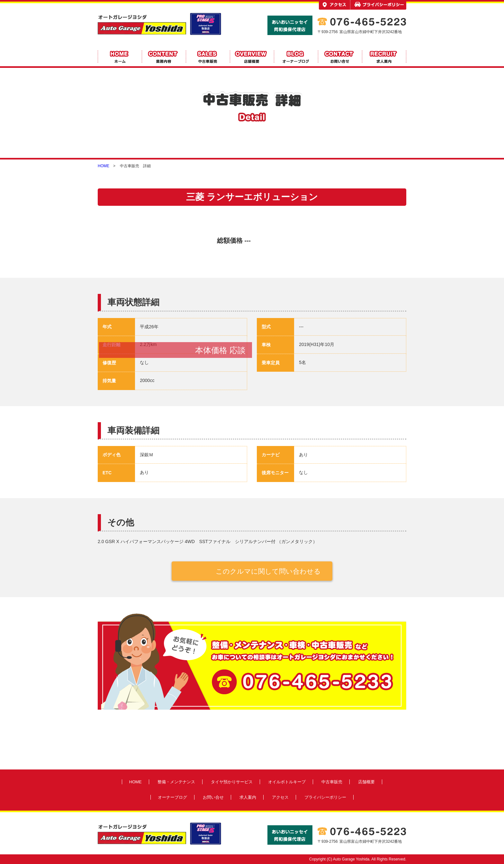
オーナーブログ (172, 797)
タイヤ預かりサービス (232, 782)
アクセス (280, 797)
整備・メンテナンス (176, 782)
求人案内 (248, 797)
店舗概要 (366, 782)
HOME (104, 166)
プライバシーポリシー (325, 797)
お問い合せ (213, 797)
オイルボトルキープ (287, 782)
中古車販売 (332, 782)
